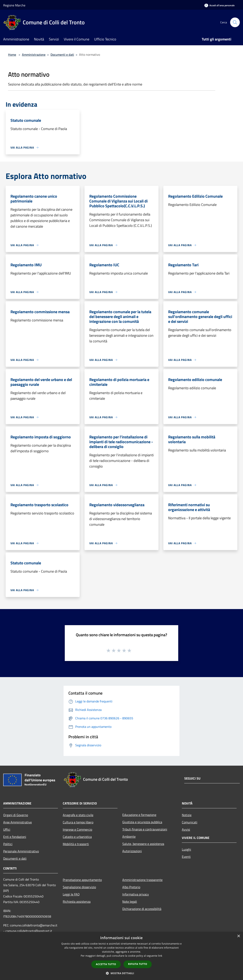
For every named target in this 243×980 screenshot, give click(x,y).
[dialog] (121, 956)
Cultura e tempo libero (78, 822)
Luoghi (186, 849)
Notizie (187, 815)
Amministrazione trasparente (142, 880)
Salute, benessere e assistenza (143, 844)
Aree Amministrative (18, 822)
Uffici (7, 829)
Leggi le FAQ (71, 894)
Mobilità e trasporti (76, 844)
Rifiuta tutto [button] (138, 964)
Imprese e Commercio (77, 829)
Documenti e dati (62, 55)
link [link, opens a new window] (160, 956)
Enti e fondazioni (15, 837)
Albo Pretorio (131, 887)
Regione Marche (14, 5)
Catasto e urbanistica (77, 837)
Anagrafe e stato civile (78, 815)
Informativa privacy (136, 894)
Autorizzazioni (132, 851)
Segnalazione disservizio (79, 887)
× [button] (238, 936)
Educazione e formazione (139, 815)
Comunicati (190, 822)
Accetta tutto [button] (106, 964)
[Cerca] (235, 22)
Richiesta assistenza (77, 902)
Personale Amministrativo (21, 851)
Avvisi (186, 829)
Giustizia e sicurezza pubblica (142, 822)
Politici (8, 844)
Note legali (130, 902)
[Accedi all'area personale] (219, 5)
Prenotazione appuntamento (82, 880)
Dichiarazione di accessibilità (142, 909)
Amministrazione (34, 55)
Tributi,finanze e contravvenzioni (145, 829)
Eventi (186, 857)
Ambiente (129, 836)
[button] (121, 973)
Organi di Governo (16, 815)
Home (12, 55)
